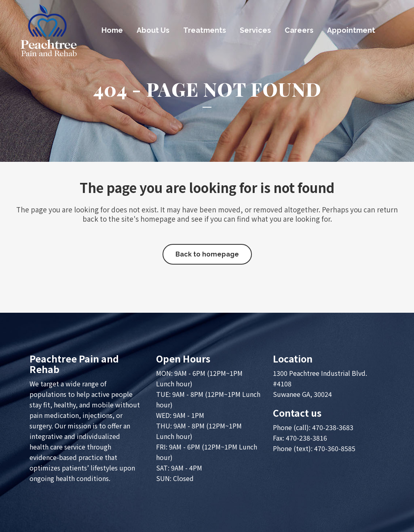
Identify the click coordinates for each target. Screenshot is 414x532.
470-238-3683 (333, 427)
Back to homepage (207, 254)
